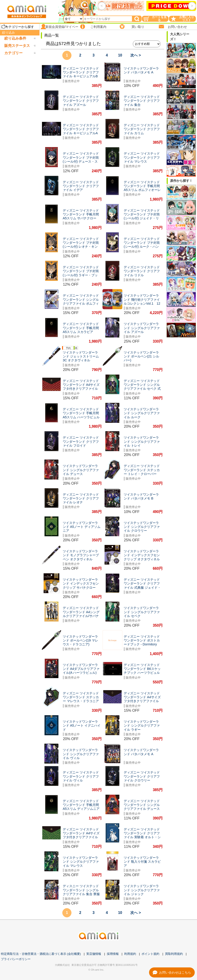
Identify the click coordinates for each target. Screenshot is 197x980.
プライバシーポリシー (16, 959)
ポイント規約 (150, 954)
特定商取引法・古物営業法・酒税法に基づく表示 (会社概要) (41, 954)
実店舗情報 (94, 954)
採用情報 (113, 954)
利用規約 (130, 954)
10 (120, 55)
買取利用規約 (174, 954)
